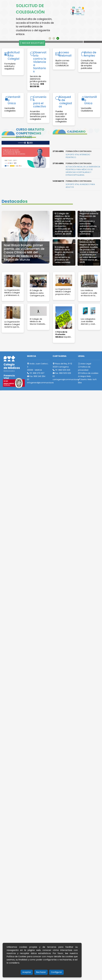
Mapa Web (84, 376)
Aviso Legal (85, 364)
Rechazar (41, 972)
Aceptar (27, 972)
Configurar (56, 972)
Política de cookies (88, 373)
